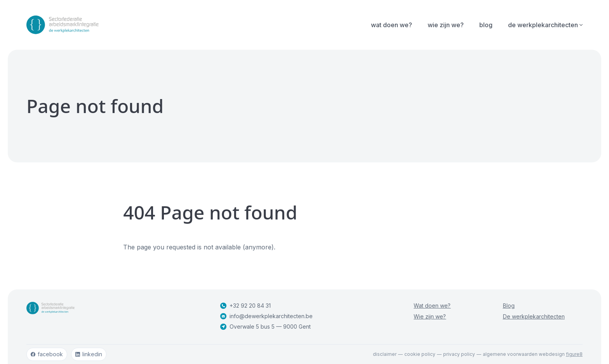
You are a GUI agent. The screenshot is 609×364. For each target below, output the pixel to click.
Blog (486, 25)
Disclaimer (385, 354)
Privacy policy (459, 354)
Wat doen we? (391, 25)
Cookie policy (420, 354)
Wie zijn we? (446, 25)
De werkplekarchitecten (534, 316)
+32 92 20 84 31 (245, 306)
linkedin (89, 354)
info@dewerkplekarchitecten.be (266, 316)
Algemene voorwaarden (510, 354)
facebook (47, 354)
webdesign (561, 354)
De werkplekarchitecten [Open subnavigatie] (545, 25)
